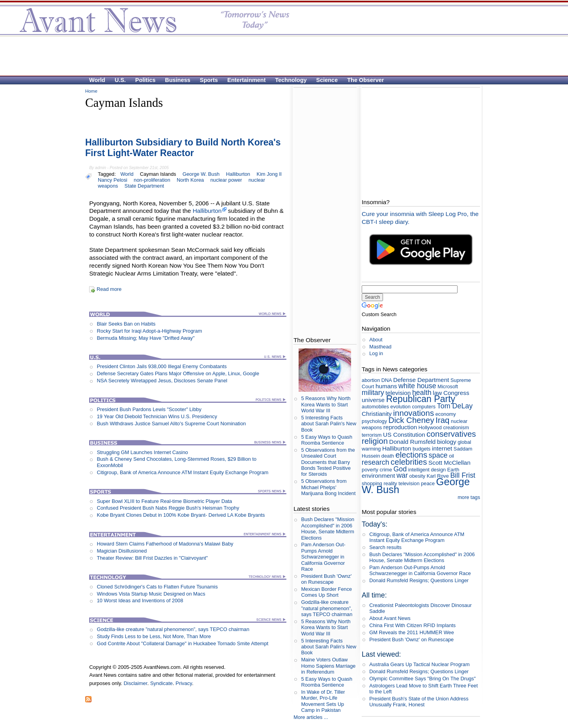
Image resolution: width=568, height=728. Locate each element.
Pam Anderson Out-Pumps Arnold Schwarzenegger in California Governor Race (323, 557)
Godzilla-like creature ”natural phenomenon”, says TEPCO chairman (173, 629)
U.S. (120, 80)
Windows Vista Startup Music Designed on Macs (151, 594)
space (438, 455)
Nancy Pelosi (113, 180)
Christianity (377, 414)
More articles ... (311, 717)
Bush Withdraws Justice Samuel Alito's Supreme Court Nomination (171, 424)
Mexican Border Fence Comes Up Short (326, 592)
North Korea (190, 180)
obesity (418, 476)
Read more (109, 289)
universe (373, 400)
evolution (401, 407)
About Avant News (390, 618)
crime (386, 470)
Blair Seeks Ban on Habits (126, 324)
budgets (422, 449)
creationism (456, 427)
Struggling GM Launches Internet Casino (142, 452)
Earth (453, 470)
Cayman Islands (158, 174)
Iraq (442, 420)
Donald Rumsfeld (413, 442)
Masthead (380, 347)
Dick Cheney (411, 420)
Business (177, 80)
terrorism (372, 435)
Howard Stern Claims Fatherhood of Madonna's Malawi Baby (165, 544)
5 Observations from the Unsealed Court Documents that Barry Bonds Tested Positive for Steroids (328, 462)
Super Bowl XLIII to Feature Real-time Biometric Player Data (164, 501)
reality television (402, 483)
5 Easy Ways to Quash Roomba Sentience (327, 440)
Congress (456, 393)
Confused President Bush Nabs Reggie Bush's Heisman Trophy (168, 508)
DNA (387, 380)
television (398, 393)
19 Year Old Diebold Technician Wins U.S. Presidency (157, 416)
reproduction (400, 427)
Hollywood (430, 427)
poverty (370, 470)
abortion (371, 380)
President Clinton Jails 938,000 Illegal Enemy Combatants (162, 366)
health (422, 393)
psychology (374, 421)
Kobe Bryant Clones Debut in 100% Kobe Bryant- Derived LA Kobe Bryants (181, 515)
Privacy (184, 683)
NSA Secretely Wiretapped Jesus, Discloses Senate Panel (162, 381)
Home (91, 91)
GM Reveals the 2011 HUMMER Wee (412, 632)
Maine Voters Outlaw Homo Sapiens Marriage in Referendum (328, 666)
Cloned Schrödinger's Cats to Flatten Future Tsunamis (157, 587)
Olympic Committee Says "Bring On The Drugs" (422, 679)
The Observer (365, 80)
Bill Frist (463, 475)
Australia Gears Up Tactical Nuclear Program (419, 664)
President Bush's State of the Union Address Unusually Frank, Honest (419, 702)
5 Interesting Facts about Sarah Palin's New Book (329, 424)
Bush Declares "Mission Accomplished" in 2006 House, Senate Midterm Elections (328, 528)
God (400, 469)
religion (375, 441)
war (402, 475)
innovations (414, 413)
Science (327, 80)
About (376, 340)
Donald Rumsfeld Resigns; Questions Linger (419, 580)
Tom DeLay (455, 406)
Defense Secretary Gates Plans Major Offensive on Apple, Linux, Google (178, 373)
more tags (469, 497)
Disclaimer (135, 683)
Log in (376, 353)
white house (417, 386)
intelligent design (427, 470)
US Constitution (404, 435)
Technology (291, 80)
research (376, 462)
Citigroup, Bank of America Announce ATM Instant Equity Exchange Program (182, 472)
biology (447, 442)
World (97, 80)
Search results (385, 547)
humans (386, 386)
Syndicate (162, 683)
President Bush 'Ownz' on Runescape (326, 579)
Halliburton (238, 174)
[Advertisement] (280, 56)
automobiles (375, 407)
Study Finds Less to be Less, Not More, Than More (154, 636)
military (373, 393)
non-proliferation (152, 180)
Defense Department (421, 380)
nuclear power (226, 180)
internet (442, 448)
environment (378, 476)
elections (411, 455)
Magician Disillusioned (122, 551)
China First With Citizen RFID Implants (412, 625)
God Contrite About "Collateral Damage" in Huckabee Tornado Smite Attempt (182, 643)
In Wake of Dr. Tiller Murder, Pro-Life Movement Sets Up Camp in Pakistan (323, 701)
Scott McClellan (449, 463)
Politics (145, 80)
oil (451, 456)
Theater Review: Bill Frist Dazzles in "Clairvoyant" (152, 558)
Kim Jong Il (269, 174)
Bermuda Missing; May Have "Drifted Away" (146, 338)
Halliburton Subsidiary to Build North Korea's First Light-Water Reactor (183, 148)
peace (428, 483)
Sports (209, 80)
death (388, 456)
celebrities (409, 462)
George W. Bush (201, 174)
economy (446, 414)
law (437, 393)
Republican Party (421, 399)
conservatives (451, 434)
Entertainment (246, 80)
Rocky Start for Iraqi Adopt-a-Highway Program (149, 331)
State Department (144, 186)
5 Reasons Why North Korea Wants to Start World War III (326, 404)
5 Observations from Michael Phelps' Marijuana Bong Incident (328, 487)
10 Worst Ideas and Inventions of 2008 (140, 600)
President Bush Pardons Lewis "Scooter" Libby (149, 409)
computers (424, 407)
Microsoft (448, 386)
